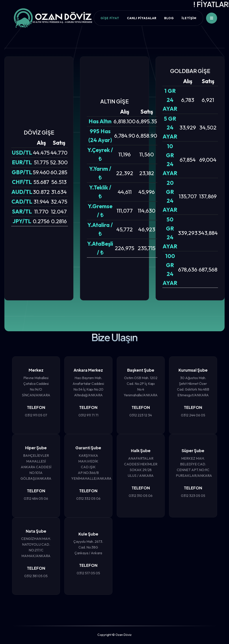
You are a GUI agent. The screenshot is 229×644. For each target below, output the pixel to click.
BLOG (169, 18)
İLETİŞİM (189, 18)
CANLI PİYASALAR (142, 18)
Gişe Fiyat (110, 18)
